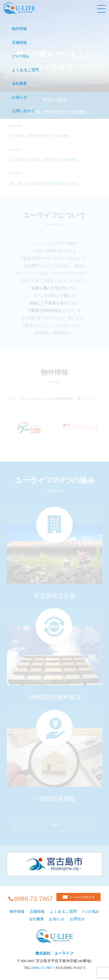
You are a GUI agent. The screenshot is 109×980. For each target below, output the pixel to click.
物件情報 (19, 29)
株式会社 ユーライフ (54, 953)
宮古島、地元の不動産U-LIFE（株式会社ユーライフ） (19, 8)
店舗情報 (19, 43)
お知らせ (20, 97)
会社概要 (19, 83)
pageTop (103, 958)
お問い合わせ (24, 111)
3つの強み (21, 56)
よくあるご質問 (25, 70)
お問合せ (77, 919)
